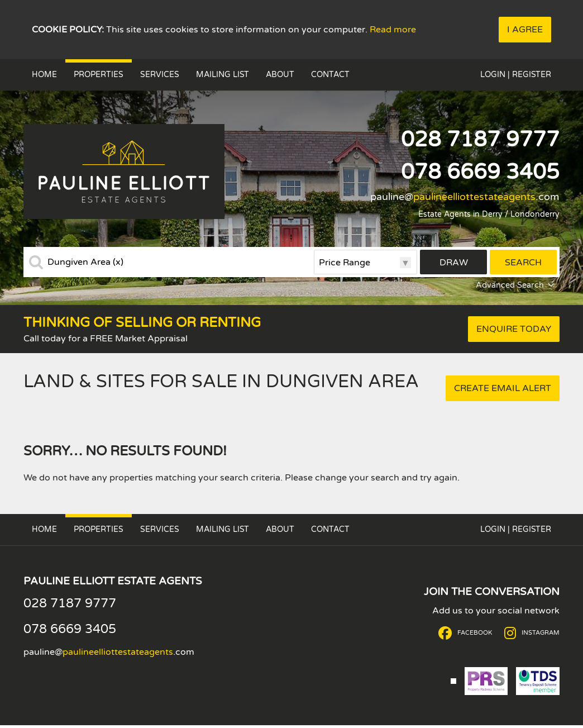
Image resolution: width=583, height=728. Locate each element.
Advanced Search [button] (516, 286)
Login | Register (516, 75)
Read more (393, 30)
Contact (330, 75)
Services (160, 75)
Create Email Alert (503, 388)
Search (523, 263)
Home (44, 75)
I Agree (525, 30)
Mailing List (223, 75)
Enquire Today (514, 329)
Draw (454, 263)
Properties (99, 75)
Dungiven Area (85, 262)
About (280, 75)
